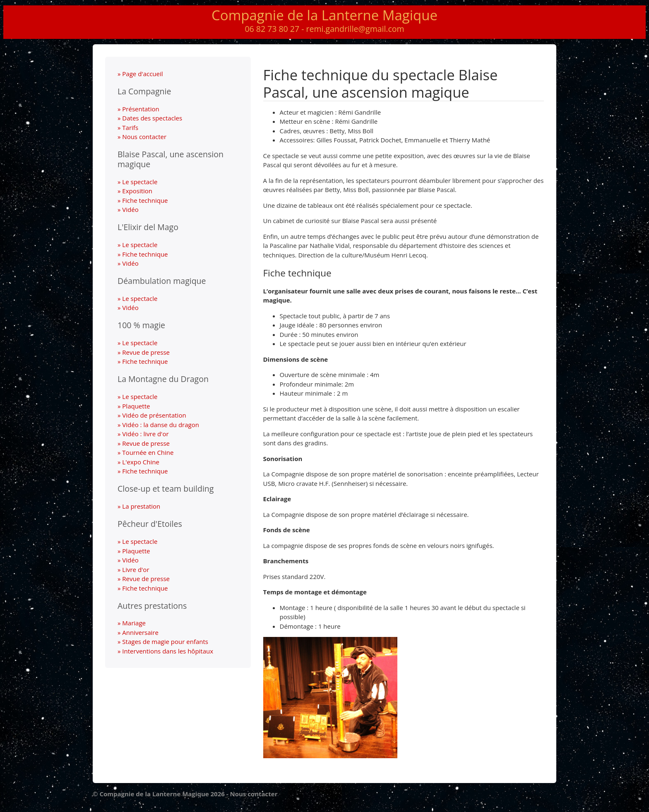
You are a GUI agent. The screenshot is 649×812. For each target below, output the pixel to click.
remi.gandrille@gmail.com (355, 29)
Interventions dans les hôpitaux (168, 651)
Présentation (141, 109)
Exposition (137, 191)
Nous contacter (144, 137)
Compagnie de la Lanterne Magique (324, 15)
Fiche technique (145, 200)
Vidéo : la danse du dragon (161, 425)
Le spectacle (140, 182)
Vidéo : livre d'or (145, 434)
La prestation (141, 506)
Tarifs (130, 127)
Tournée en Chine (148, 452)
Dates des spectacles (152, 118)
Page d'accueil (142, 74)
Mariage (134, 623)
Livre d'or (136, 569)
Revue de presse (146, 352)
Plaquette (136, 406)
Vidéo (130, 209)
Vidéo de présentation (154, 415)
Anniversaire (140, 632)
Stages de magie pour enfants (165, 641)
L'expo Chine (141, 462)
